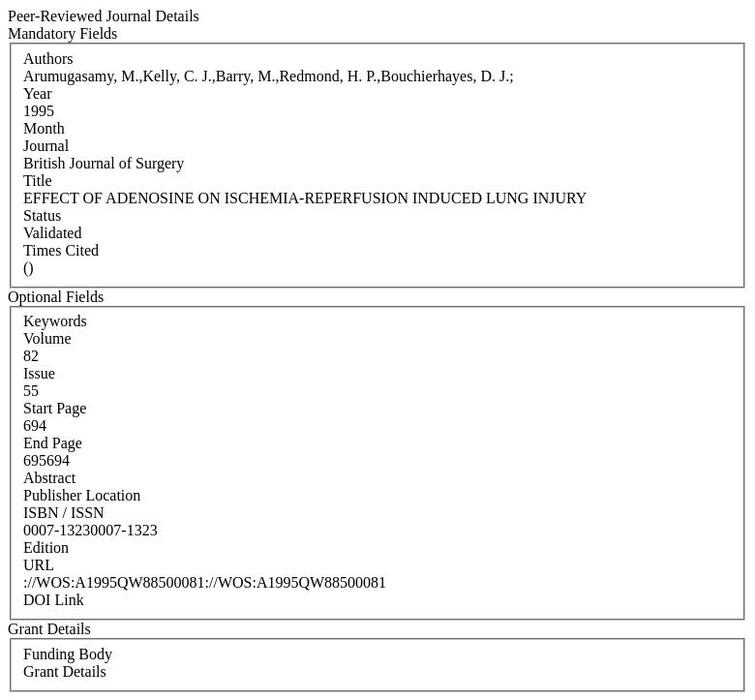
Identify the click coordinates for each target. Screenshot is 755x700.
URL (39, 565)
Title (38, 181)
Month (44, 128)
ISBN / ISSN (64, 513)
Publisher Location (82, 495)
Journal (46, 146)
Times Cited (61, 250)
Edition (46, 548)
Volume (47, 338)
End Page (53, 443)
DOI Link (54, 600)
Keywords (55, 321)
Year (37, 93)
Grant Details (65, 671)
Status (42, 215)
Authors (48, 59)
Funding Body (68, 654)
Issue (39, 373)
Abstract (49, 478)
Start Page (55, 408)
